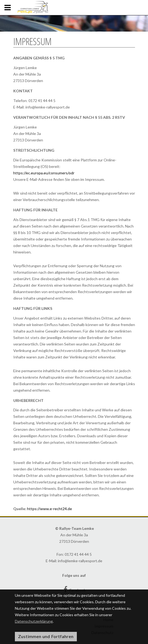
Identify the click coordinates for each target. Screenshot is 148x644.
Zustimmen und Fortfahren (46, 636)
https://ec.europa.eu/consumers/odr (44, 173)
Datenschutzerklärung (34, 621)
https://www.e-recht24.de (50, 509)
